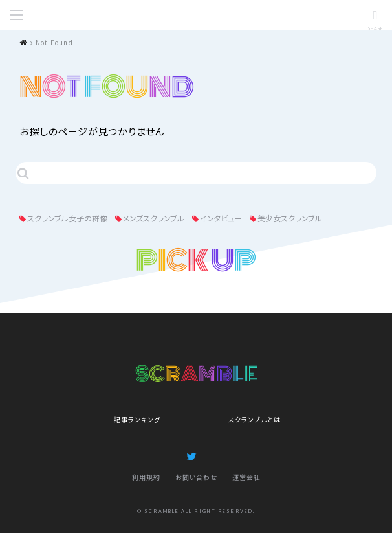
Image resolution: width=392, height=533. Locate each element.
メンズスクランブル (154, 218)
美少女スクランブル (290, 218)
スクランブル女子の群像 (67, 218)
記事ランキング (137, 419)
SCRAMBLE (196, 16)
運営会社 (246, 477)
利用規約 (146, 477)
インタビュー (221, 218)
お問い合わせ (196, 477)
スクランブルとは (255, 419)
